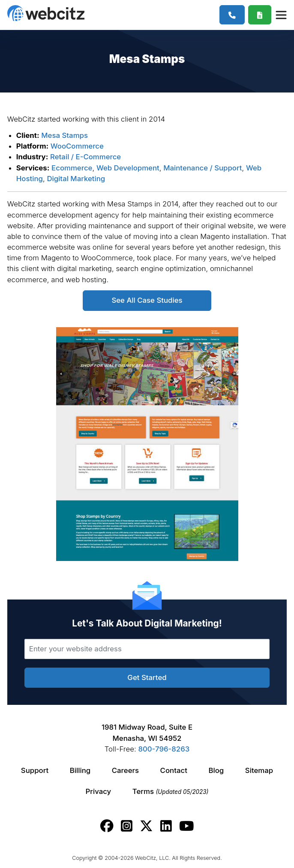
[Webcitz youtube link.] (186, 826)
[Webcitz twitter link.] (146, 826)
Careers (125, 770)
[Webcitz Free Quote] (260, 15)
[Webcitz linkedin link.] (166, 826)
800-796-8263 (164, 749)
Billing (80, 770)
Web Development (128, 168)
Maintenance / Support (202, 168)
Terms (171, 791)
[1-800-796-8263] (232, 15)
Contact (174, 770)
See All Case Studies (147, 300)
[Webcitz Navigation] (281, 15)
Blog (216, 770)
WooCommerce (77, 146)
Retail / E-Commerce (85, 157)
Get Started (147, 677)
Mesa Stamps (64, 135)
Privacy (99, 791)
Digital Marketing (76, 179)
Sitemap (259, 770)
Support (35, 770)
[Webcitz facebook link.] (107, 826)
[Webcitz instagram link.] (127, 826)
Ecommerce (72, 168)
